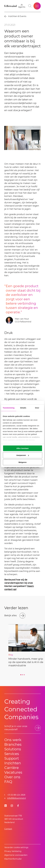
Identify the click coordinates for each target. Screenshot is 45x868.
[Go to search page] (30, 6)
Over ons (12, 777)
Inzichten (13, 763)
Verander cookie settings (16, 847)
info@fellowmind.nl (16, 798)
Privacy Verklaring (13, 851)
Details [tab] (23, 408)
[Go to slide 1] (21, 675)
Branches (13, 744)
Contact (8, 829)
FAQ (8, 782)
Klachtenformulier (13, 859)
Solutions (13, 749)
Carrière (12, 768)
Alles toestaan (23, 448)
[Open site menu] (37, 6)
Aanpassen (23, 455)
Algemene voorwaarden (16, 855)
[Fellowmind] (11, 6)
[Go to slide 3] (24, 675)
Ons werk (13, 740)
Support (12, 758)
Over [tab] (37, 408)
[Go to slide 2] (23, 675)
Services (12, 754)
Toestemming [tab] (9, 408)
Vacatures (13, 772)
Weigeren (22, 462)
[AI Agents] (22, 6)
